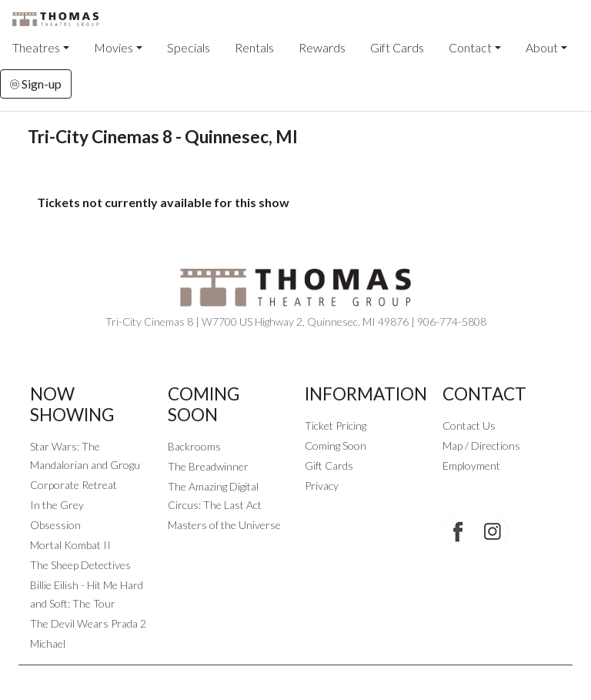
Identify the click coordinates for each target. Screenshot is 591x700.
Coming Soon (336, 445)
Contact (470, 47)
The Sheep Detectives (80, 565)
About (542, 47)
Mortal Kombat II (70, 545)
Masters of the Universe (224, 525)
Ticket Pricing (336, 425)
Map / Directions (481, 445)
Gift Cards (397, 47)
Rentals (254, 47)
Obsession (55, 525)
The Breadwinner (208, 466)
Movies (114, 47)
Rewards (322, 47)
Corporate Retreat (73, 485)
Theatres (36, 47)
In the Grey (57, 505)
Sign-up (36, 84)
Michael (48, 643)
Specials (189, 47)
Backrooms (194, 446)
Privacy (322, 486)
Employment (471, 466)
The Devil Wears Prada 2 (88, 623)
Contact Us (469, 425)
